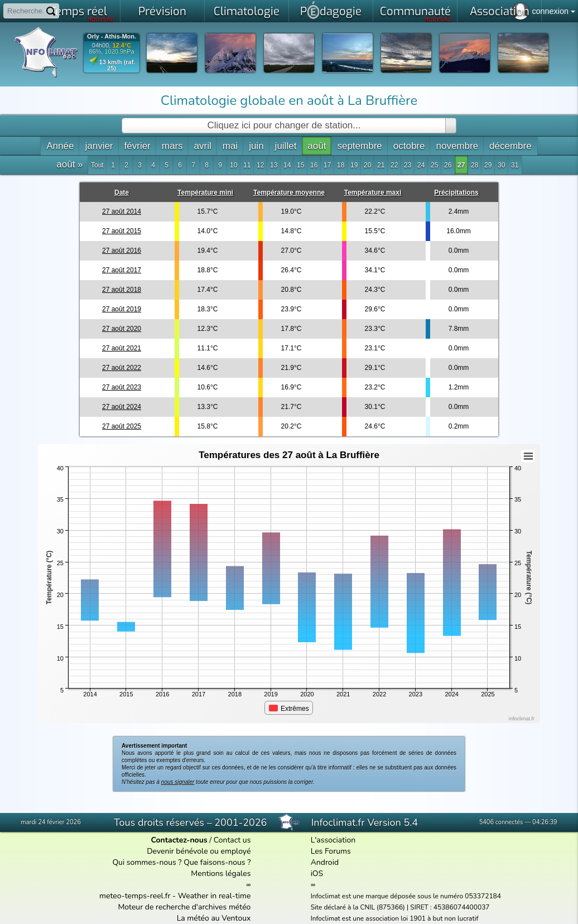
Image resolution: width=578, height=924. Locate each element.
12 (260, 165)
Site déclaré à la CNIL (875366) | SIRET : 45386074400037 (400, 907)
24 (421, 165)
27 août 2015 (122, 231)
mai (230, 146)
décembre (510, 146)
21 (381, 165)
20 (367, 165)
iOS (317, 874)
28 (475, 165)
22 (394, 165)
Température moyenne (289, 192)
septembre (359, 146)
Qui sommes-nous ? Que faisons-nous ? (181, 862)
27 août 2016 (122, 251)
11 (247, 165)
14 (287, 165)
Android (325, 862)
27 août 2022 (122, 368)
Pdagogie (331, 10)
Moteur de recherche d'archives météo (184, 907)
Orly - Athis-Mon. (112, 37)
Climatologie (247, 11)
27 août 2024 (122, 407)
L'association (333, 840)
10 (233, 165)
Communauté (416, 13)
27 (461, 165)
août (317, 146)
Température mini (205, 192)
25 (434, 165)
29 (488, 165)
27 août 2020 (122, 329)
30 (501, 165)
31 (515, 165)
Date (122, 192)
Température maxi (373, 192)
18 (341, 165)
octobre (409, 146)
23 (408, 165)
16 (314, 165)
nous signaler (178, 782)
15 (300, 165)
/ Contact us (201, 840)
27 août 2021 (122, 348)
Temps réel (82, 13)
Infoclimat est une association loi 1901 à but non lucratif (395, 918)
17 (327, 165)
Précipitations (456, 192)
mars (172, 146)
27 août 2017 (122, 270)
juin (256, 146)
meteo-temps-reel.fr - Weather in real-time (175, 896)
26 (448, 165)
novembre (457, 146)
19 (354, 165)
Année (60, 146)
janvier (99, 146)
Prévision (162, 11)
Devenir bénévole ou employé (199, 851)
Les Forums (331, 851)
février (138, 146)
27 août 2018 (122, 290)
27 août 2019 (122, 309)
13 (274, 165)
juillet (286, 146)
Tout (97, 165)
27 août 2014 (122, 211)
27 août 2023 (122, 387)
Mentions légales (221, 874)
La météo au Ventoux (214, 918)
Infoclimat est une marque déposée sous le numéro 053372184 (406, 896)
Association (500, 11)
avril (203, 146)
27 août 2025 (122, 426)
